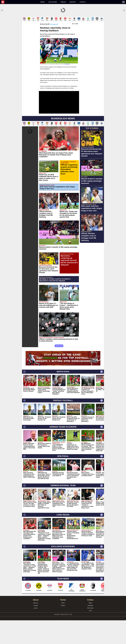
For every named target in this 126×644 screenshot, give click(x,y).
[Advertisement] (63, 28)
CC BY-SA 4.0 (67, 88)
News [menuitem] (43, 2)
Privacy (63, 629)
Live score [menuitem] (53, 2)
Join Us (36, 632)
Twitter (90, 627)
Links (90, 634)
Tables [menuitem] (63, 2)
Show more (59, 369)
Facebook (90, 629)
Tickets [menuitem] (83, 2)
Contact (36, 629)
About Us (36, 627)
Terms (63, 627)
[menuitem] (20, 2)
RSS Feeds (90, 632)
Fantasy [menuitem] (73, 2)
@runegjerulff (54, 48)
